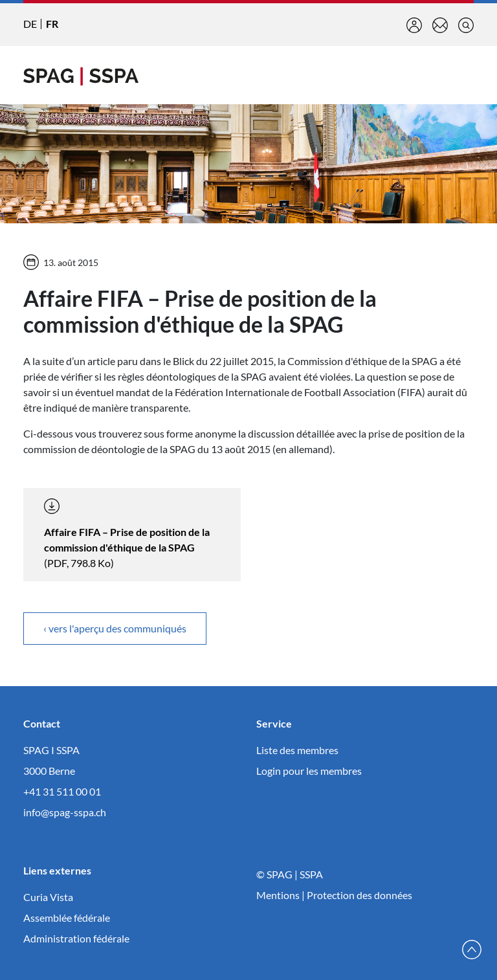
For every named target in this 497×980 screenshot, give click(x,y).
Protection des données (359, 895)
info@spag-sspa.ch (65, 812)
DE (30, 24)
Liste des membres (297, 750)
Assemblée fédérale (67, 918)
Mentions (278, 895)
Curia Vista (48, 897)
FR (52, 24)
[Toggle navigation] (463, 75)
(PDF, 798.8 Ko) (127, 534)
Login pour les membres (309, 771)
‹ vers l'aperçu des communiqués (115, 628)
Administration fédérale (76, 938)
